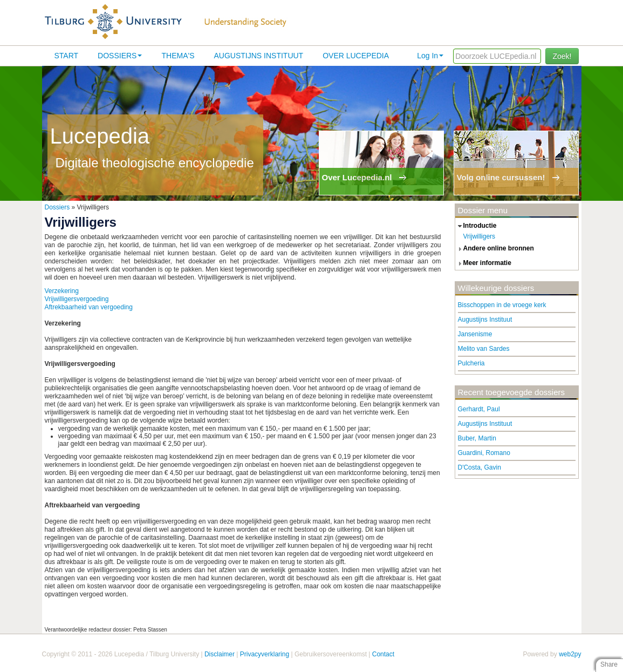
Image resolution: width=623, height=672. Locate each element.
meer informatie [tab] (483, 263)
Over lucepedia (356, 56)
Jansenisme (475, 334)
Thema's (178, 56)
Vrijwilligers (480, 236)
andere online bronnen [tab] (495, 249)
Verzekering (62, 291)
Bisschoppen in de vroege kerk (502, 305)
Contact (383, 654)
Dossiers (120, 56)
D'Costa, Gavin (480, 467)
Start (67, 56)
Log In (430, 56)
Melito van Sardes (484, 349)
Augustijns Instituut (258, 56)
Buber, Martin (477, 438)
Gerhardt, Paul (479, 409)
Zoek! (562, 56)
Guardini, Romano (484, 453)
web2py (570, 654)
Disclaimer (220, 654)
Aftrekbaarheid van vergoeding (89, 307)
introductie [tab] (476, 226)
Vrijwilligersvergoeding (77, 299)
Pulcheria (471, 363)
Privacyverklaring (265, 654)
